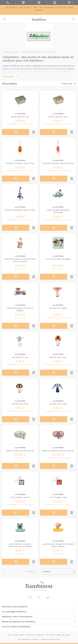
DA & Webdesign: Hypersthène (28, 639)
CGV (10, 635)
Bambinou (39, 19)
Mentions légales (19, 635)
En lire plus (8, 76)
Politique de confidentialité (35, 635)
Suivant (47, 572)
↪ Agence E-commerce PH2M (50, 639)
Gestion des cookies (63, 635)
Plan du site (50, 635)
